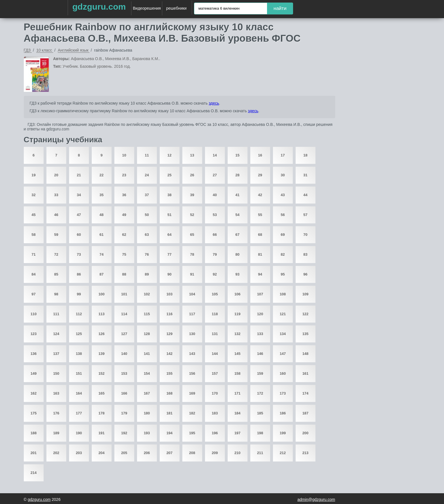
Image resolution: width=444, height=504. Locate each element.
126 (102, 334)
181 (170, 413)
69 (283, 235)
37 (147, 195)
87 (101, 274)
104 (192, 294)
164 (79, 393)
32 (33, 195)
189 (56, 433)
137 (56, 354)
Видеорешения (147, 8)
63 (147, 235)
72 (56, 254)
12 (169, 155)
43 (283, 195)
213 (306, 453)
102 (147, 294)
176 (56, 413)
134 (283, 334)
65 (192, 235)
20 (56, 175)
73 (79, 254)
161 (306, 373)
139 (102, 354)
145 (238, 354)
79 (215, 254)
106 (238, 294)
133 (260, 334)
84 (33, 274)
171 (238, 393)
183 (215, 413)
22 (101, 175)
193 (147, 433)
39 (192, 195)
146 (260, 354)
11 (147, 155)
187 (306, 413)
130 (192, 334)
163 (56, 393)
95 (283, 274)
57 (305, 215)
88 (124, 274)
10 (124, 155)
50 (147, 215)
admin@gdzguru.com (316, 499)
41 (237, 195)
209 (215, 453)
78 (192, 254)
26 (192, 175)
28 (237, 175)
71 (33, 254)
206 (147, 453)
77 (169, 254)
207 (170, 453)
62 (124, 235)
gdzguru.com (99, 7)
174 (306, 393)
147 (283, 354)
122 (306, 314)
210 (238, 453)
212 (283, 453)
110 (34, 314)
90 (169, 274)
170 (215, 393)
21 (79, 175)
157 (215, 373)
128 (147, 334)
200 (306, 433)
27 (215, 175)
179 (124, 413)
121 (283, 314)
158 (238, 373)
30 (283, 175)
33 (56, 195)
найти (280, 8)
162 (34, 393)
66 (215, 235)
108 (283, 294)
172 (260, 393)
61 (101, 235)
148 (306, 354)
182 (192, 413)
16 (260, 155)
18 (305, 155)
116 (170, 314)
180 (147, 413)
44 (305, 195)
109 (306, 294)
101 (124, 294)
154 (147, 373)
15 (237, 155)
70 (305, 235)
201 (34, 453)
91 (192, 274)
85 (56, 274)
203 (79, 453)
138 (79, 354)
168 (170, 393)
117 (192, 314)
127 (124, 334)
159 (260, 373)
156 (192, 373)
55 (260, 215)
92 (215, 274)
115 (147, 314)
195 (192, 433)
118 (215, 314)
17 (283, 155)
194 (170, 433)
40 (215, 195)
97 (33, 294)
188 (34, 433)
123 (34, 334)
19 (33, 175)
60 (79, 235)
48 (101, 215)
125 (79, 334)
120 (260, 314)
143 (192, 354)
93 (237, 274)
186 (283, 413)
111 (56, 314)
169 (192, 393)
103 (170, 294)
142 (170, 354)
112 (79, 314)
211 (260, 453)
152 (102, 373)
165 (102, 393)
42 (260, 195)
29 (260, 175)
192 (124, 433)
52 (192, 215)
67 (237, 235)
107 (260, 294)
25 (169, 175)
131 (215, 334)
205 (124, 453)
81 (260, 254)
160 (283, 373)
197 (238, 433)
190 (79, 433)
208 (192, 453)
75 (124, 254)
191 (102, 433)
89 (147, 274)
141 (147, 354)
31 (305, 175)
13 (192, 155)
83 (305, 254)
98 (56, 294)
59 (56, 235)
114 (124, 314)
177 (79, 413)
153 (124, 373)
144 (215, 354)
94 (260, 274)
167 (147, 393)
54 (237, 215)
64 (169, 235)
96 (305, 274)
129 (170, 334)
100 (102, 294)
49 (124, 215)
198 (260, 433)
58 (33, 235)
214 (34, 473)
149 (34, 373)
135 (306, 334)
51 (169, 215)
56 (283, 215)
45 (33, 215)
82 (283, 254)
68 (260, 235)
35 (101, 195)
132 (238, 334)
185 (260, 413)
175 (34, 413)
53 (215, 215)
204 (102, 453)
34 (79, 195)
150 (56, 373)
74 (101, 254)
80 (237, 254)
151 (79, 373)
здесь (214, 103)
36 (124, 195)
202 (56, 453)
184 (238, 413)
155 (170, 373)
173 (283, 393)
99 (79, 294)
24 (147, 175)
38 (169, 195)
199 (283, 433)
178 (102, 413)
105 (215, 294)
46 (56, 215)
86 (79, 274)
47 (79, 215)
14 (215, 155)
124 (56, 334)
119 (238, 314)
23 (124, 175)
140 (124, 354)
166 (124, 393)
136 (34, 354)
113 (102, 314)
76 (147, 254)
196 (215, 433)
